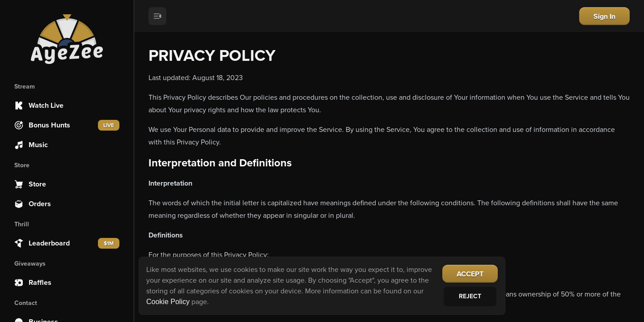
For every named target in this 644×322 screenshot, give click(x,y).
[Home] (67, 39)
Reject (470, 296)
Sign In (604, 16)
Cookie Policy (168, 302)
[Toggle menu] (157, 16)
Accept (470, 274)
